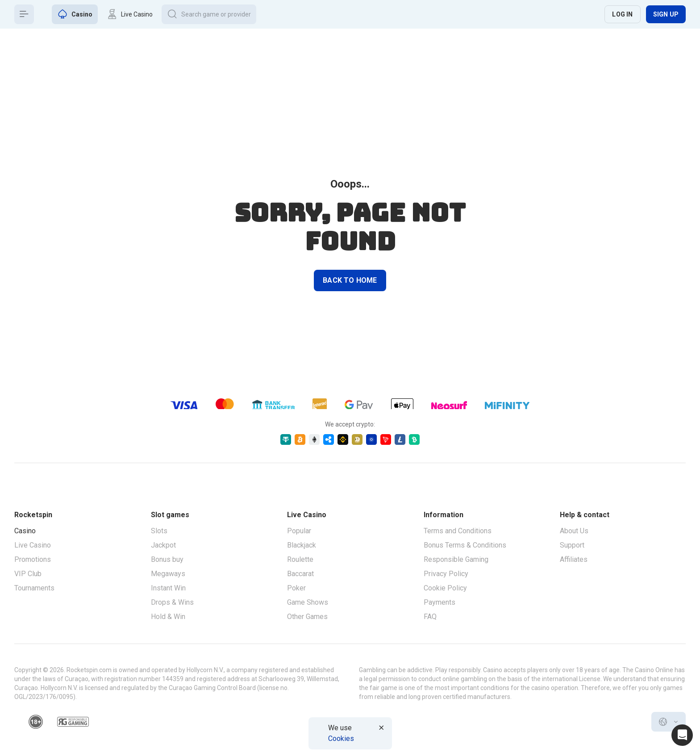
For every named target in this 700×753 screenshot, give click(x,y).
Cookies (341, 738)
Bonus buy (167, 559)
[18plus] (36, 722)
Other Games (307, 617)
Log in (622, 14)
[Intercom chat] (682, 735)
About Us (574, 531)
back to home (350, 280)
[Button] (24, 14)
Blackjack (302, 545)
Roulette (300, 559)
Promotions (33, 559)
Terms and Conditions (458, 531)
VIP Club (28, 574)
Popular (299, 531)
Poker (296, 588)
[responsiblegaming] (73, 722)
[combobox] (669, 722)
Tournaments (34, 588)
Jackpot (163, 545)
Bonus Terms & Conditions (465, 545)
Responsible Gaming (456, 559)
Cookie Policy (445, 588)
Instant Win (168, 588)
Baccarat (300, 574)
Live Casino (33, 545)
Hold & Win (168, 617)
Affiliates (574, 559)
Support (572, 545)
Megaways (168, 574)
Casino (25, 531)
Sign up (666, 14)
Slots (159, 531)
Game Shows (308, 602)
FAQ (430, 617)
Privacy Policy (446, 574)
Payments (440, 602)
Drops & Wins (172, 602)
